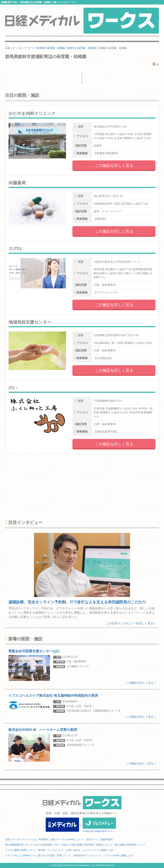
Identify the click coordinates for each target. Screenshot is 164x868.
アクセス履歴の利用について (20, 850)
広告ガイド (92, 839)
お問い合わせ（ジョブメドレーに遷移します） (91, 850)
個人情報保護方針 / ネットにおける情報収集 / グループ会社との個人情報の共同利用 (49, 845)
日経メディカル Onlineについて (67, 839)
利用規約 (43, 839)
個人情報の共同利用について (130, 845)
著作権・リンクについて (51, 850)
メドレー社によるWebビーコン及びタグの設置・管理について (38, 855)
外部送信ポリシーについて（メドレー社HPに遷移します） (104, 855)
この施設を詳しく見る (114, 166)
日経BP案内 (106, 839)
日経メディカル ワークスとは (21, 839)
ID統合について (104, 845)
